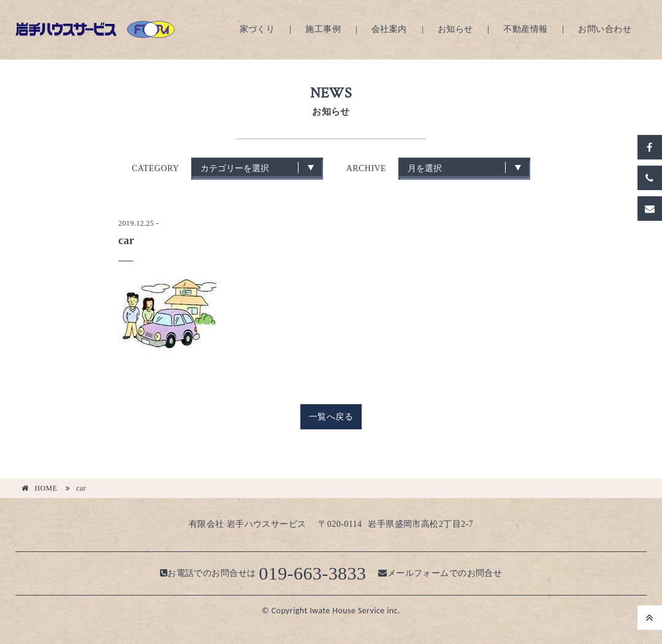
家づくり (257, 29)
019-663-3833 (312, 573)
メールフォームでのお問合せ (440, 573)
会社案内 (389, 29)
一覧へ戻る (331, 417)
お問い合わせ (605, 29)
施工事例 (323, 29)
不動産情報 (525, 29)
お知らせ (455, 29)
